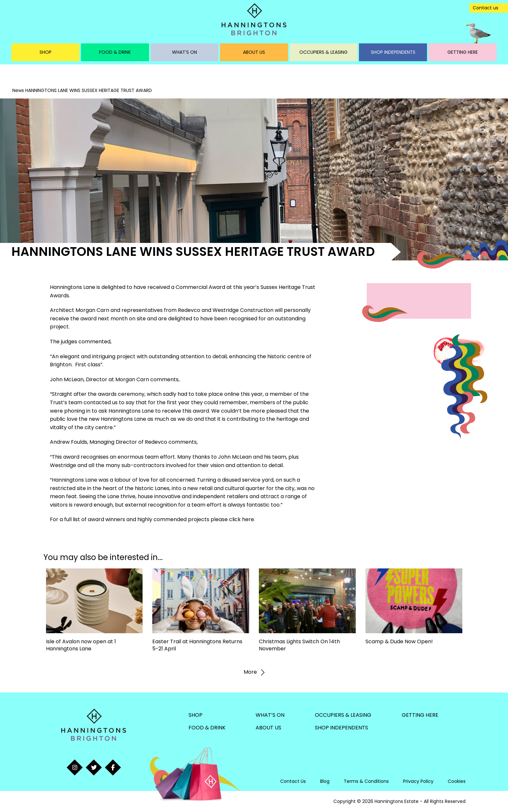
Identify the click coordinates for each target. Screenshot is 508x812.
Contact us (485, 8)
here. (248, 519)
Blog (325, 781)
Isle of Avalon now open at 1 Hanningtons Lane (81, 645)
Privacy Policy (418, 781)
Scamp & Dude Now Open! (399, 641)
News (18, 90)
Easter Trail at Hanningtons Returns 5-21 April (197, 645)
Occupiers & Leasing (323, 52)
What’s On (185, 52)
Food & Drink (115, 52)
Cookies (457, 781)
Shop (46, 52)
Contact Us (293, 781)
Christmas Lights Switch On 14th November (299, 645)
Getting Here (463, 52)
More (254, 672)
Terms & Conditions (366, 781)
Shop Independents (393, 52)
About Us (254, 52)
